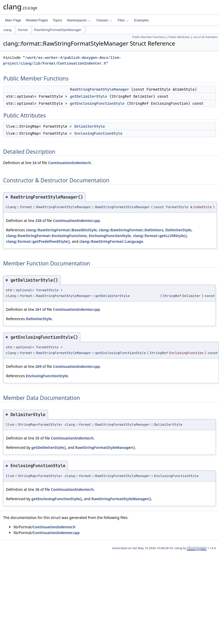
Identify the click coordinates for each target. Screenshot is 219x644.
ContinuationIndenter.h (69, 163)
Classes (104, 20)
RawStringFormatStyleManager (58, 30)
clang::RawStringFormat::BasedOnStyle (61, 230)
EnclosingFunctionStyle (98, 133)
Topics (57, 20)
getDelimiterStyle (89, 96)
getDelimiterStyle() (49, 447)
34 (34, 163)
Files (123, 20)
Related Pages (37, 20)
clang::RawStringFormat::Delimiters (131, 230)
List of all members (205, 37)
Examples (142, 20)
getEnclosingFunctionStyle (97, 103)
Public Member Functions (149, 37)
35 (37, 438)
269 (38, 366)
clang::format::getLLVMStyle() (160, 236)
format (23, 30)
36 (37, 489)
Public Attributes (179, 37)
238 (38, 221)
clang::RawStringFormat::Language (111, 241)
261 (38, 309)
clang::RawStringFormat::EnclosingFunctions (46, 236)
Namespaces (79, 20)
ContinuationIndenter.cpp (76, 221)
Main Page (13, 20)
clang (7, 30)
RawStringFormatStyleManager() (105, 447)
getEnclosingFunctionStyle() (57, 499)
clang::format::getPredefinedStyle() (38, 241)
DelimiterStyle (90, 126)
